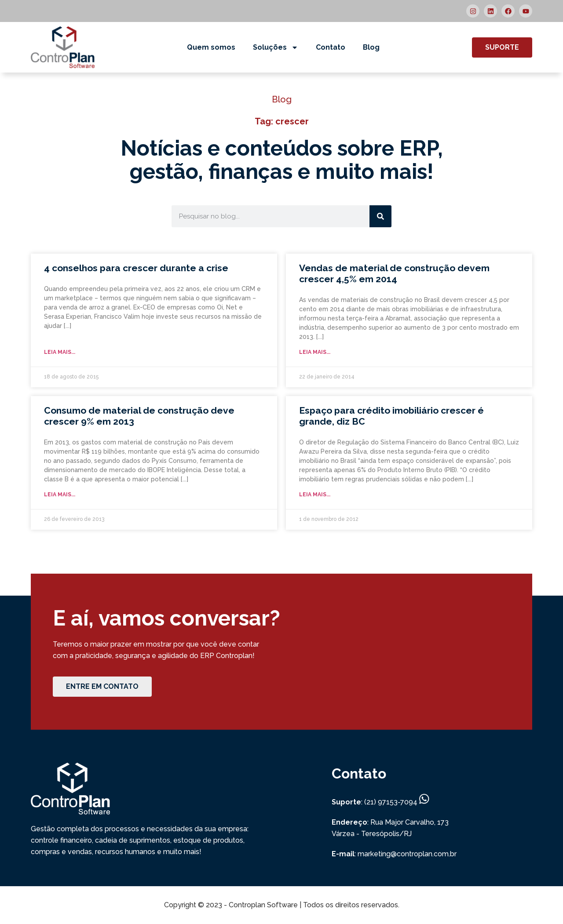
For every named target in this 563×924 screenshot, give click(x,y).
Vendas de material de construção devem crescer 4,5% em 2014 (394, 273)
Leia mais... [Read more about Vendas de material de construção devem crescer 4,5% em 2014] (315, 352)
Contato (331, 47)
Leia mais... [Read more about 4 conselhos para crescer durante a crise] (60, 352)
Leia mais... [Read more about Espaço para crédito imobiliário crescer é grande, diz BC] (315, 495)
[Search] (380, 216)
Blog (371, 47)
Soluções (276, 47)
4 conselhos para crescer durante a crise (136, 268)
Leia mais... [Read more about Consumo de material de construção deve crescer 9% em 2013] (60, 495)
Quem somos (211, 47)
